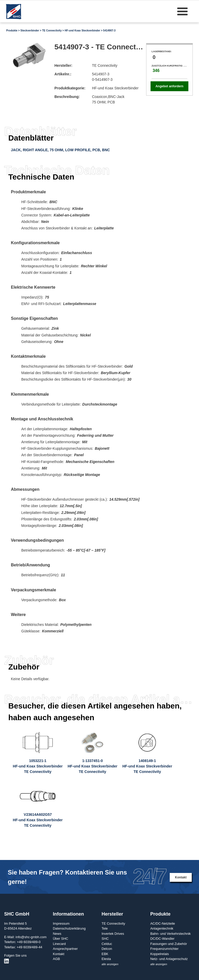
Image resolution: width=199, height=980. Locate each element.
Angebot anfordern (169, 86)
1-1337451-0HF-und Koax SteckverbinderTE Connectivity (93, 766)
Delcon (107, 949)
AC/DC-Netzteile (163, 923)
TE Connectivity (52, 31)
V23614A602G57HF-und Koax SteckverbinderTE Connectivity (38, 820)
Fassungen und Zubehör (169, 944)
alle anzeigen (110, 964)
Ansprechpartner (65, 949)
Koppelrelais (160, 954)
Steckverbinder (30, 31)
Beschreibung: (67, 97)
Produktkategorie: (70, 88)
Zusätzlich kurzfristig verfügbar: (175, 66)
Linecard (59, 944)
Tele (105, 928)
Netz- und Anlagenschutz (169, 959)
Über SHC (61, 939)
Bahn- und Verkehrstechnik (170, 934)
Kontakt (181, 877)
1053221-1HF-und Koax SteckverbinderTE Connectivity (38, 766)
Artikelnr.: (63, 74)
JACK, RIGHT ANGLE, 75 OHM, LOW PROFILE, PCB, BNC (60, 150)
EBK (105, 954)
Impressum (61, 923)
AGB (56, 959)
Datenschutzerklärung (69, 928)
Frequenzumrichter (164, 949)
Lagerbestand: (162, 51)
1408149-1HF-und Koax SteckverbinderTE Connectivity (147, 766)
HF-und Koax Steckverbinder (82, 31)
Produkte (12, 31)
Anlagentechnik (162, 928)
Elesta (106, 959)
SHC (105, 939)
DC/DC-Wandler (162, 939)
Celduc (107, 944)
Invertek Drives (113, 934)
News (57, 934)
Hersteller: (63, 65)
